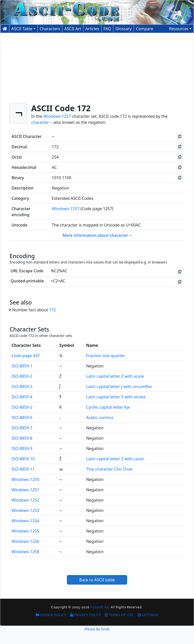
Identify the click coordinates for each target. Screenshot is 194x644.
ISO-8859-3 (22, 387)
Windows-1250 (25, 479)
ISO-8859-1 (22, 366)
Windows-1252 (25, 500)
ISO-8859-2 (22, 376)
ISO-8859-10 (23, 459)
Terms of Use (119, 615)
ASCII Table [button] (22, 29)
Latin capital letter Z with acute (115, 376)
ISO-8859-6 (22, 418)
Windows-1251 (25, 490)
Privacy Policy (86, 615)
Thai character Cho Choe (109, 469)
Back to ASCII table (97, 580)
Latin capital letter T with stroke (116, 397)
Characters (50, 29)
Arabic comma (100, 418)
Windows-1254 (25, 521)
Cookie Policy (51, 615)
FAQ (107, 29)
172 (52, 310)
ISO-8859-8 (22, 438)
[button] (180, 29)
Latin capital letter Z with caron (115, 459)
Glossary (124, 29)
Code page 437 (26, 356)
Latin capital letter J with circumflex (119, 387)
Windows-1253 (25, 510)
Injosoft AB (100, 607)
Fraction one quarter (106, 356)
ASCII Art (73, 29)
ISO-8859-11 (23, 469)
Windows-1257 (57, 116)
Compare (145, 29)
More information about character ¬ (97, 235)
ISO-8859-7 (22, 428)
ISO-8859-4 (22, 397)
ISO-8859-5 (22, 407)
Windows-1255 (25, 531)
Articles (92, 29)
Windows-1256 (25, 541)
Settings (148, 615)
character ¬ (42, 122)
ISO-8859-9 (22, 448)
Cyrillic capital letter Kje (108, 407)
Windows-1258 (25, 552)
